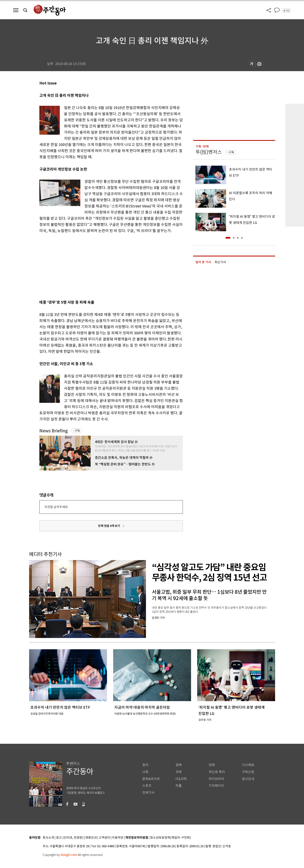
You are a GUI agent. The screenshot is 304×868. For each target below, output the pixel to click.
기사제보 (248, 765)
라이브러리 (216, 779)
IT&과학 (181, 779)
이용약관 (118, 838)
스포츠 (147, 786)
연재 (212, 765)
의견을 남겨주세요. (56, 507)
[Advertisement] (101, 266)
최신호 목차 (217, 772)
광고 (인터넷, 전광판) (70, 838)
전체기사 (148, 793)
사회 (145, 772)
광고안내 (248, 779)
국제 (179, 772)
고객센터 (104, 838)
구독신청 (248, 772)
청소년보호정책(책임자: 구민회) (170, 838)
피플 (179, 786)
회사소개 (48, 838)
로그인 (286, 11)
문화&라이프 (151, 779)
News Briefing (54, 431)
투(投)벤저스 (209, 152)
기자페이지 (216, 786)
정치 (145, 765)
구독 (77, 431)
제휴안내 (91, 838)
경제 (179, 765)
